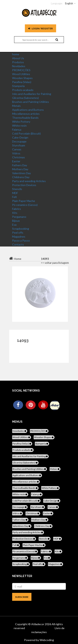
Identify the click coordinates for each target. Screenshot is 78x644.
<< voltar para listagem (55, 263)
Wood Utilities (21, 74)
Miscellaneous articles (26, 114)
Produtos (18, 62)
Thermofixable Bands (25, 118)
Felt (15, 197)
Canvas (17, 149)
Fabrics (17, 209)
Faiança (17, 129)
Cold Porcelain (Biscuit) (26, 133)
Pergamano (19, 217)
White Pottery (21, 122)
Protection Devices (24, 185)
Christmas (19, 157)
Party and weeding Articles (29, 181)
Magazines (19, 236)
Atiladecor (38, 624)
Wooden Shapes (22, 78)
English (69, 3)
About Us (18, 58)
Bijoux (16, 221)
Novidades (19, 66)
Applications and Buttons (28, 110)
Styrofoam (19, 145)
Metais (16, 106)
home (16, 54)
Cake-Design (20, 137)
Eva (14, 225)
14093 (23, 340)
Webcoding (46, 640)
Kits (15, 213)
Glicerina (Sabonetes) (25, 98)
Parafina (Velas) (22, 82)
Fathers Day (20, 165)
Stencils (17, 189)
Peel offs (18, 233)
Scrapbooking (21, 229)
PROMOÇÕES (21, 70)
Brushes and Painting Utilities (31, 102)
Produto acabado (23, 90)
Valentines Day (21, 173)
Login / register (40, 28)
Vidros (16, 153)
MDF (15, 193)
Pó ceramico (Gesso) (25, 205)
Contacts (18, 244)
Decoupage (19, 141)
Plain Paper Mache (24, 201)
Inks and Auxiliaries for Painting (32, 94)
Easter (16, 161)
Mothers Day (20, 169)
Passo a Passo (21, 240)
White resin (19, 126)
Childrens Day (21, 177)
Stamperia (18, 86)
